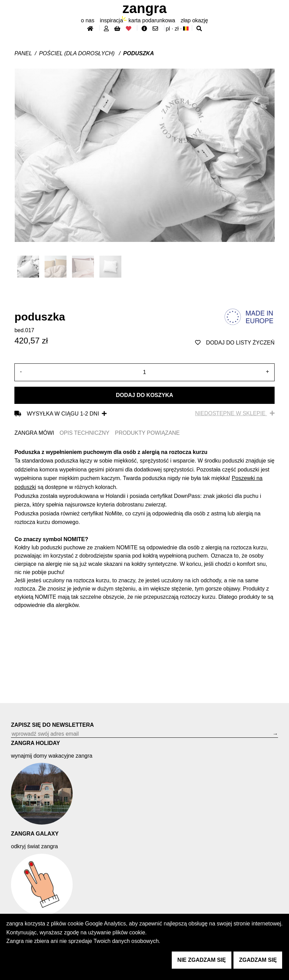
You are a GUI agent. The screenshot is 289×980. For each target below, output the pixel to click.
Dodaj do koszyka (144, 395)
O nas (88, 20)
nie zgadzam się (201, 960)
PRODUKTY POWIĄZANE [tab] (147, 433)
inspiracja (111, 20)
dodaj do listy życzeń (235, 343)
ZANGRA (144, 8)
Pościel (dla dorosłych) (78, 53)
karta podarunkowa (152, 20)
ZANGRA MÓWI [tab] (34, 433)
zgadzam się (258, 960)
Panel (23, 53)
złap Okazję (194, 20)
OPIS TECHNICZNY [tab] (85, 433)
